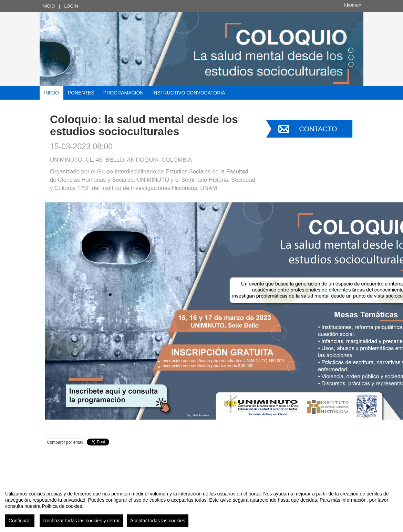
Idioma (353, 5)
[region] (201, 506)
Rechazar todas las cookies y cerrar (81, 521)
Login (71, 6)
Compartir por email (65, 442)
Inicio (48, 6)
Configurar (20, 521)
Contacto (318, 129)
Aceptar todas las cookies (158, 521)
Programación (123, 93)
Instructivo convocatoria (189, 93)
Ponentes (81, 93)
